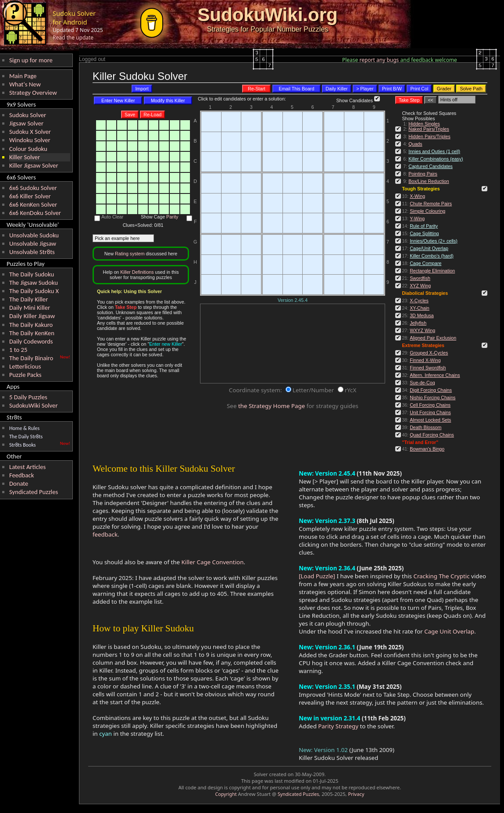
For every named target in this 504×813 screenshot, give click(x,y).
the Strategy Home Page (272, 406)
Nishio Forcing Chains (433, 398)
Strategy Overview (33, 93)
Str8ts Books (22, 445)
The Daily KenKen (32, 333)
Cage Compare (425, 263)
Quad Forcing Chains (432, 435)
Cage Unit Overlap (449, 631)
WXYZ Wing (422, 330)
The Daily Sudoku (32, 274)
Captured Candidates (431, 166)
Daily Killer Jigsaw (32, 316)
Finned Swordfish (428, 368)
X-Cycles (419, 301)
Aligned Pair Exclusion (433, 338)
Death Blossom (425, 427)
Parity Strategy (338, 726)
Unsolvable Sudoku (34, 235)
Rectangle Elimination (432, 271)
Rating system (130, 254)
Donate (19, 484)
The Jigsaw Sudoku (34, 283)
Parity (172, 217)
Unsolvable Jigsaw (33, 244)
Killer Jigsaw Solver (34, 165)
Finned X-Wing (425, 360)
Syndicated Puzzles (34, 492)
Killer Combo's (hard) (432, 256)
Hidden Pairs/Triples (429, 136)
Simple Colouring (427, 211)
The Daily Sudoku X (34, 291)
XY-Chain (420, 308)
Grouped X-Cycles (429, 353)
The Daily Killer (29, 299)
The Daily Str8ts (26, 437)
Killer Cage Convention (212, 562)
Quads (415, 144)
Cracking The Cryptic (441, 576)
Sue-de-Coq (422, 383)
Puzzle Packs (25, 375)
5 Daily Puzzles (28, 397)
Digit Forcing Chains (431, 390)
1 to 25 (18, 350)
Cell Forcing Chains (430, 405)
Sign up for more (31, 60)
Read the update (73, 38)
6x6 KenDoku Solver (35, 213)
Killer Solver (25, 157)
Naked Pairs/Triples (429, 129)
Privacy (356, 794)
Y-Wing (417, 218)
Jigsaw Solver (26, 123)
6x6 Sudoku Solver (33, 188)
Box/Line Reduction (429, 181)
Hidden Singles (424, 124)
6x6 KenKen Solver (33, 204)
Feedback (21, 475)
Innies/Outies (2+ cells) (434, 241)
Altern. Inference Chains (435, 375)
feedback (105, 534)
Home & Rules (24, 428)
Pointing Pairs (423, 174)
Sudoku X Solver (30, 132)
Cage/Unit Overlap (429, 248)
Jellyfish (418, 323)
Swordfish (420, 278)
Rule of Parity (424, 226)
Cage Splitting (424, 233)
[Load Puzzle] (317, 576)
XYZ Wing (420, 286)
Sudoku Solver (28, 115)
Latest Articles (27, 467)
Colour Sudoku (28, 149)
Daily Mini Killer (30, 308)
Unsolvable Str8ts (32, 252)
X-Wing (417, 196)
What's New (25, 84)
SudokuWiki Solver (34, 405)
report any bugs (379, 60)
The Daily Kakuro (31, 325)
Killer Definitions (137, 272)
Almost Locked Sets (430, 420)
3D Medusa (422, 315)
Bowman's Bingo (427, 449)
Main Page (23, 76)
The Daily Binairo (31, 358)
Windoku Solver (30, 140)
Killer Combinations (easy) (436, 159)
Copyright (226, 794)
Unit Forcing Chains (430, 412)
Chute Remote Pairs (431, 204)
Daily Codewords (31, 341)
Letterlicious (25, 366)
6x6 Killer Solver (30, 196)
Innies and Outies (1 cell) (434, 151)
